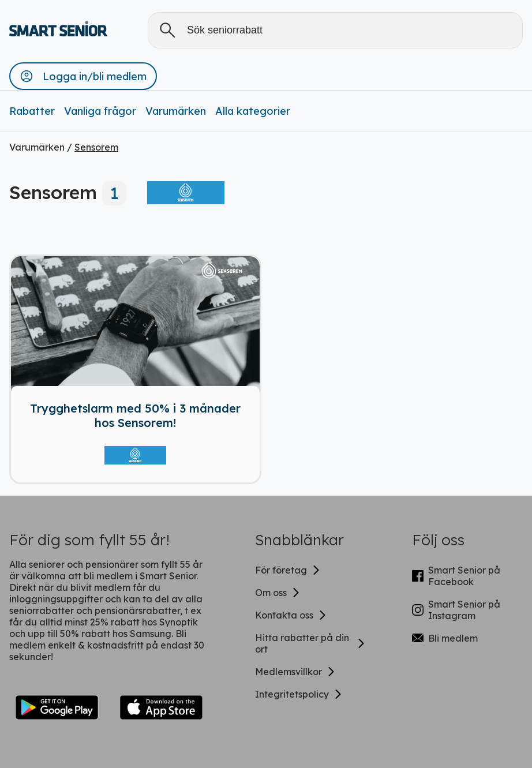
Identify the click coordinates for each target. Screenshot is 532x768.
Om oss (278, 593)
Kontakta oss (291, 615)
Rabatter (32, 111)
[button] (83, 76)
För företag (288, 570)
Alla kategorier (253, 111)
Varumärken (176, 111)
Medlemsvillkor (295, 672)
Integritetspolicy (299, 694)
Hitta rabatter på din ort (310, 643)
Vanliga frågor (100, 111)
